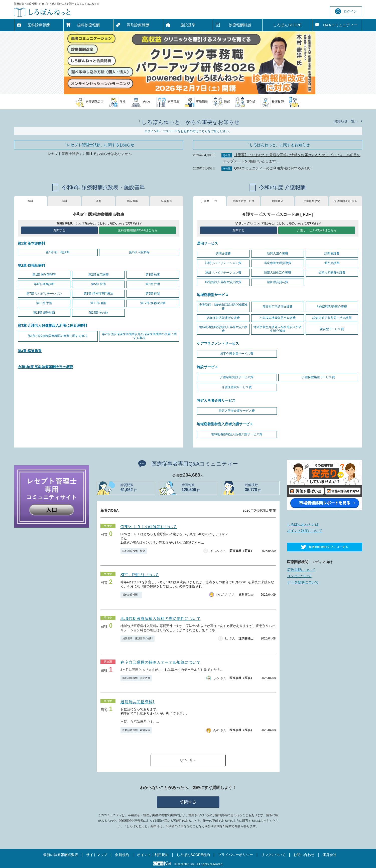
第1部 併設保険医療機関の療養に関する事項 (58, 336)
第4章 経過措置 (30, 351)
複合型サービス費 (332, 329)
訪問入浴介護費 (278, 254)
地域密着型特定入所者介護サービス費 (237, 434)
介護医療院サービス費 (237, 387)
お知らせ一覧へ (346, 121)
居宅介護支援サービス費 (237, 354)
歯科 (64, 201)
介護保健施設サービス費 (318, 377)
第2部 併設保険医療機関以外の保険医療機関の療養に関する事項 (139, 336)
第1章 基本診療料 (32, 243)
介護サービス (209, 201)
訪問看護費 (332, 254)
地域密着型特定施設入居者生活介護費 (223, 329)
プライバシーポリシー (235, 855)
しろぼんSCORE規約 (193, 855)
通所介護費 (332, 263)
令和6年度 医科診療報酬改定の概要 (46, 367)
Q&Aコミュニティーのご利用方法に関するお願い (273, 168)
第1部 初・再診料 (58, 252)
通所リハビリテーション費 (223, 273)
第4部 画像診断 (44, 284)
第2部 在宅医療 (98, 275)
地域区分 (278, 201)
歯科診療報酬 (88, 25)
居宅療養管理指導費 (278, 263)
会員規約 (122, 855)
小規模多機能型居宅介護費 (278, 318)
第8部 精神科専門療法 (98, 294)
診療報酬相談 (240, 25)
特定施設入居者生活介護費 (223, 282)
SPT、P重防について (140, 575)
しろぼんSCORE (287, 25)
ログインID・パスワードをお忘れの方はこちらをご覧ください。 (188, 131)
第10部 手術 (44, 303)
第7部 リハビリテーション (44, 294)
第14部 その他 (99, 313)
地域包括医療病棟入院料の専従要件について (161, 619)
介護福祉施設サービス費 (237, 377)
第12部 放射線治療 (153, 303)
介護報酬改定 (312, 201)
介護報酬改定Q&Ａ (346, 201)
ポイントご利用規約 (153, 855)
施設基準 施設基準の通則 (138, 638)
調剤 (98, 201)
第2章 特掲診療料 (32, 266)
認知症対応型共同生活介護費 (332, 318)
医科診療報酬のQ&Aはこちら (138, 230)
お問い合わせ (304, 855)
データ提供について (303, 582)
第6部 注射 (153, 284)
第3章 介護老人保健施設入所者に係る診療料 (53, 325)
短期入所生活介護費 (278, 273)
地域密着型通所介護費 (332, 307)
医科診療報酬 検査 (134, 551)
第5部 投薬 (98, 284)
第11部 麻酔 (99, 303)
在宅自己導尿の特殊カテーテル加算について (161, 662)
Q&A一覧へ (188, 760)
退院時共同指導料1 (138, 702)
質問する (59, 230)
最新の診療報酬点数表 (61, 855)
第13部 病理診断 (44, 313)
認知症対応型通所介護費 (223, 318)
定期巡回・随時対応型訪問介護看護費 (223, 307)
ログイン (346, 11)
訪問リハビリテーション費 (223, 263)
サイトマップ (97, 855)
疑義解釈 (167, 201)
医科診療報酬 (39, 25)
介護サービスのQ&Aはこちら (317, 230)
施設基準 (188, 25)
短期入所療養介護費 (332, 273)
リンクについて (299, 576)
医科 (30, 201)
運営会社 (329, 855)
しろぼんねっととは (303, 524)
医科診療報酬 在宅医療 (136, 678)
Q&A (340, 25)
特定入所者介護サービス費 (237, 411)
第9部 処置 (153, 294)
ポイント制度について (305, 531)
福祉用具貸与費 (278, 282)
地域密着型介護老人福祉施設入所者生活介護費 (278, 329)
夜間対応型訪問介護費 (278, 307)
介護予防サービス (243, 201)
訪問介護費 (223, 254)
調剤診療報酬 (138, 25)
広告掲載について (301, 570)
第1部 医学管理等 (44, 275)
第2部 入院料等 (139, 252)
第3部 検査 (153, 275)
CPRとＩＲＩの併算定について (149, 527)
